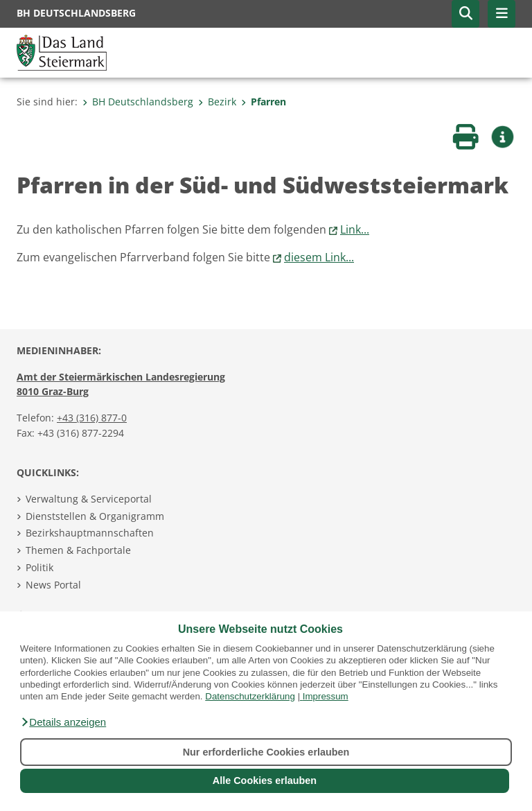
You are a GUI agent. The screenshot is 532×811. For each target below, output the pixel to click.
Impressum (326, 696)
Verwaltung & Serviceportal (89, 499)
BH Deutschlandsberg (138, 102)
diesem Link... (319, 257)
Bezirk (217, 102)
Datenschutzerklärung (250, 696)
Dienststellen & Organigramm (95, 516)
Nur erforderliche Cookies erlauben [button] (266, 752)
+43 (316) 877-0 (92, 418)
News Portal (53, 585)
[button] (63, 722)
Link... (355, 229)
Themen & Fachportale (78, 550)
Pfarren (264, 102)
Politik (39, 567)
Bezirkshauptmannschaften (90, 533)
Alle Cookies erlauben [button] (265, 781)
